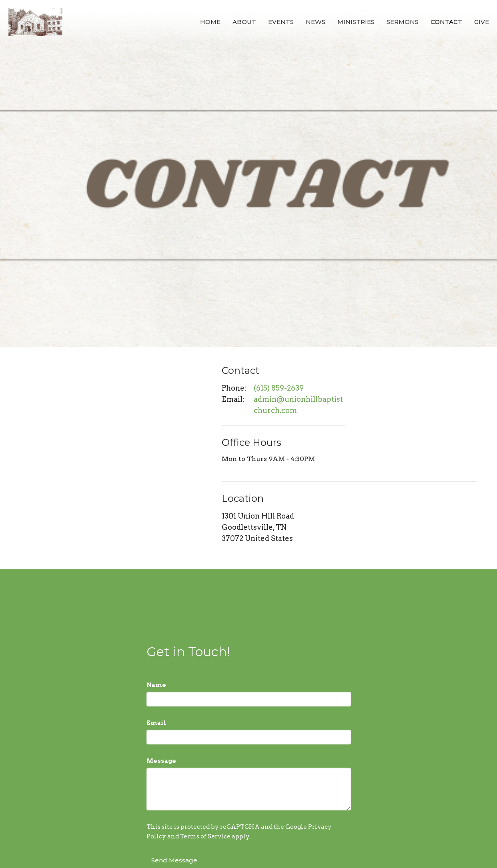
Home (210, 22)
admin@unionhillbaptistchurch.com (298, 405)
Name (156, 685)
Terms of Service (205, 836)
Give (482, 22)
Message (161, 761)
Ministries (356, 22)
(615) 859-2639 (279, 388)
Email (156, 723)
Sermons (403, 22)
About (244, 22)
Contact (446, 22)
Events (281, 22)
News (316, 22)
